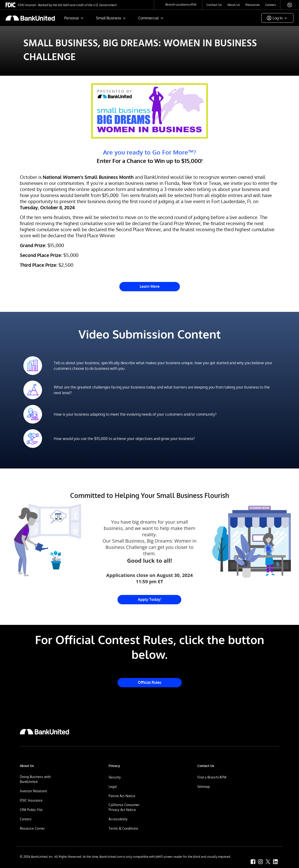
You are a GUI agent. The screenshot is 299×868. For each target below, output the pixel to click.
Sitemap (204, 787)
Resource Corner (32, 828)
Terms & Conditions (123, 828)
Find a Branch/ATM (212, 777)
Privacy (114, 766)
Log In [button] (278, 18)
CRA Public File (31, 810)
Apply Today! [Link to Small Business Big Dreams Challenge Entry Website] (149, 599)
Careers (271, 5)
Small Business (109, 18)
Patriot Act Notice (122, 796)
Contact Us (214, 5)
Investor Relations (34, 791)
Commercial (148, 18)
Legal (113, 787)
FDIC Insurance (31, 800)
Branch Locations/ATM (181, 4)
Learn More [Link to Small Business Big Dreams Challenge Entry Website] (150, 286)
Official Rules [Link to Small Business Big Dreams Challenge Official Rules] (150, 682)
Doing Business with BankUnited (35, 779)
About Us (234, 5)
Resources (253, 5)
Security (115, 777)
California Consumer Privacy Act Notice (124, 807)
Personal (71, 18)
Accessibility (118, 819)
